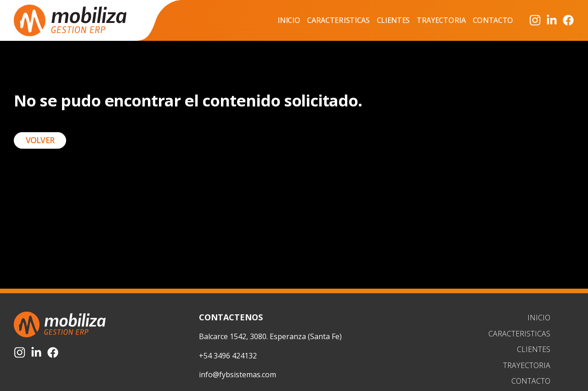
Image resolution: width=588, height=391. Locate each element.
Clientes (393, 20)
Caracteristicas (338, 20)
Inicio (289, 20)
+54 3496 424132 (228, 356)
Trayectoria (441, 20)
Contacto (493, 20)
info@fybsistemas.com (237, 375)
